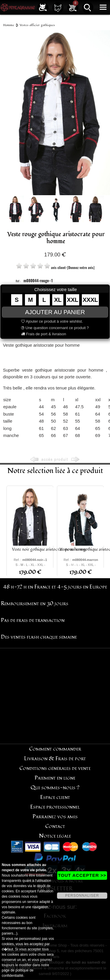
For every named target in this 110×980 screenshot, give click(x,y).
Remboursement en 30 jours (35, 604)
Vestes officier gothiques (37, 25)
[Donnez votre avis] (81, 267)
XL (58, 300)
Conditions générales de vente (55, 768)
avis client (58, 267)
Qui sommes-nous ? (55, 788)
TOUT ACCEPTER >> (82, 875)
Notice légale (55, 836)
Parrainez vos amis (55, 817)
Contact (55, 826)
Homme (9, 25)
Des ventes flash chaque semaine (39, 637)
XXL (73, 300)
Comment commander (55, 749)
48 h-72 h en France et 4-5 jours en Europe (55, 587)
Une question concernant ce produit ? (55, 328)
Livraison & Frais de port (55, 759)
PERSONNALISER (82, 896)
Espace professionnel (55, 807)
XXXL (90, 300)
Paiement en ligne (55, 778)
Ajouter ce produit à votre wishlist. (52, 321)
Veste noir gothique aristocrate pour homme (49, 549)
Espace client (55, 797)
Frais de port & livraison (44, 334)
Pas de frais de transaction (33, 620)
